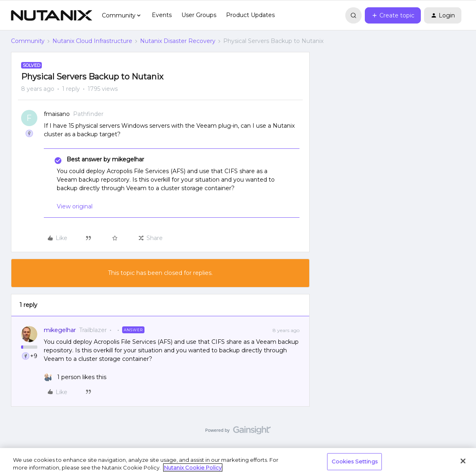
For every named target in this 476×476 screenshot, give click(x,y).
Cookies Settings (354, 461)
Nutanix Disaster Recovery (178, 41)
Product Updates (250, 15)
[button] (393, 15)
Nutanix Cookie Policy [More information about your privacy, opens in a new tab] (193, 467)
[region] (238, 462)
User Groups (199, 15)
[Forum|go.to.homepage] (52, 15)
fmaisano (57, 114)
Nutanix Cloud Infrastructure (92, 41)
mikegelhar (60, 330)
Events (162, 15)
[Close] (463, 461)
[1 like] (75, 377)
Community (28, 41)
